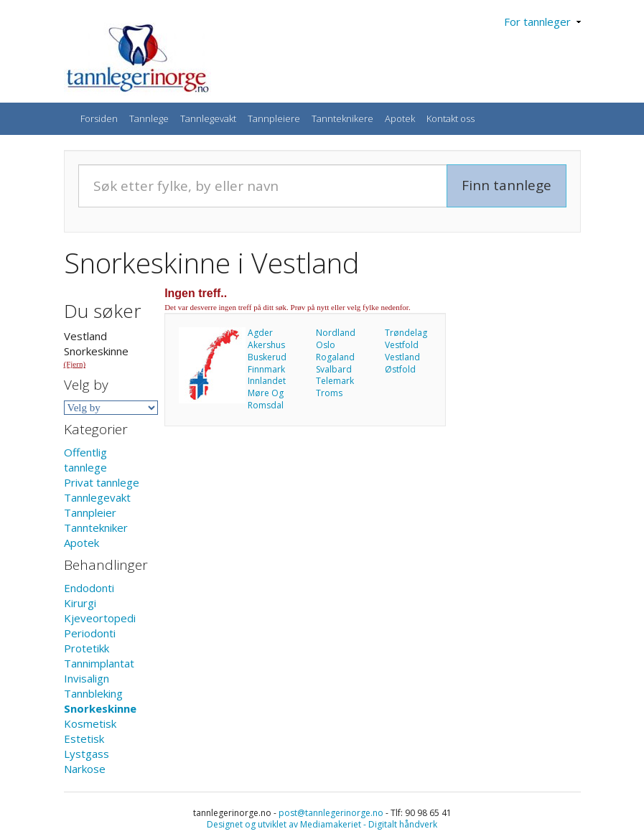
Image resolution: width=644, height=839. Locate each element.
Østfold (400, 369)
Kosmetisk (90, 723)
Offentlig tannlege (85, 460)
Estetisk (84, 739)
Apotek (400, 118)
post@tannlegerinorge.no (331, 813)
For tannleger (542, 22)
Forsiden (99, 118)
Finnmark (266, 369)
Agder (260, 333)
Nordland (336, 333)
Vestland (402, 357)
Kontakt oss (451, 118)
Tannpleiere (274, 118)
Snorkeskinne (100, 708)
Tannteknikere (342, 118)
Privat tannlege (102, 482)
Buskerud (267, 357)
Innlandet (267, 381)
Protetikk (87, 648)
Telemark (335, 381)
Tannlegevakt (208, 118)
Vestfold (402, 345)
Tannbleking (93, 693)
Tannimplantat (99, 663)
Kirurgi (80, 603)
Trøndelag (406, 333)
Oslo (326, 345)
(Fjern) (75, 364)
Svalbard (334, 369)
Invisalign (87, 678)
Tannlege (149, 118)
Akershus (266, 345)
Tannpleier (90, 512)
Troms (329, 393)
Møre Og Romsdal (266, 399)
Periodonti (90, 633)
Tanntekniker (96, 528)
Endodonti (89, 588)
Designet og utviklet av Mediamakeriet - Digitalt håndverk (322, 824)
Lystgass (87, 754)
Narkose (85, 769)
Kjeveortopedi (100, 618)
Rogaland (335, 357)
